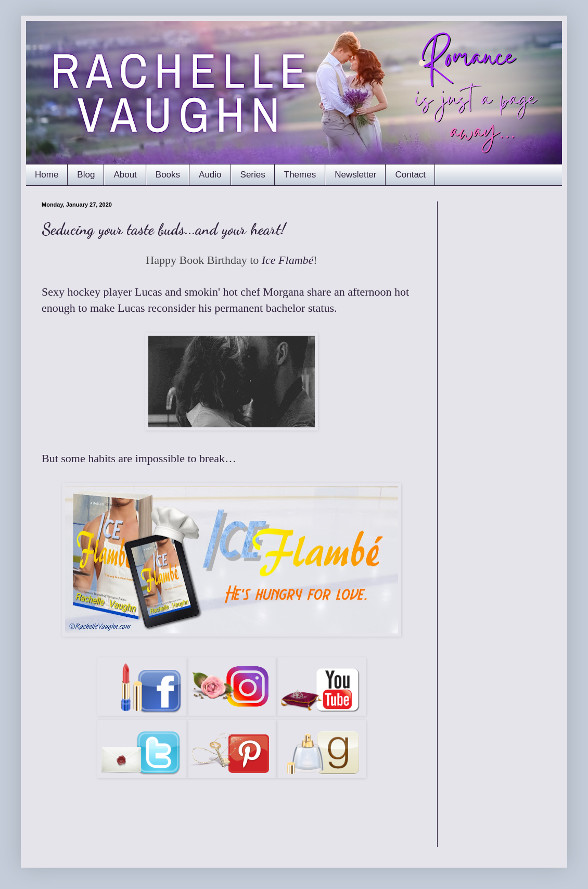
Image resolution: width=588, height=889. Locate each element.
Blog (86, 175)
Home (47, 175)
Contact (410, 175)
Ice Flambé (288, 260)
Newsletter (355, 175)
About (125, 175)
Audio (210, 175)
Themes (300, 175)
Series (253, 175)
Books (168, 175)
